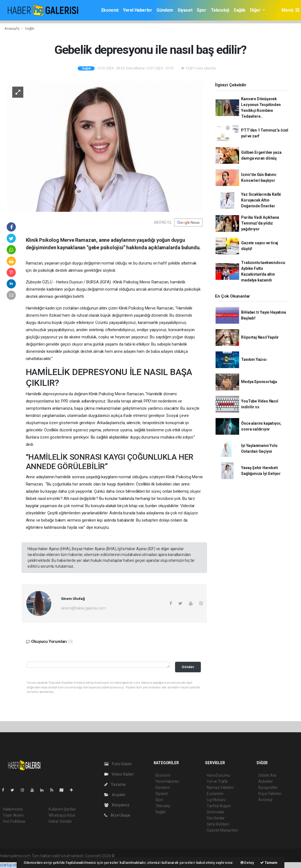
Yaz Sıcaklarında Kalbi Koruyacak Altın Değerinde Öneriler (261, 200)
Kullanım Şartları (62, 809)
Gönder (188, 667)
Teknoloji (220, 10)
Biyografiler (268, 788)
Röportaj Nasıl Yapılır (260, 337)
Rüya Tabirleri (270, 794)
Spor (201, 10)
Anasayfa (12, 28)
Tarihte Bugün (219, 806)
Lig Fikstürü (216, 800)
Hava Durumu (218, 775)
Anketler (265, 781)
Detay (247, 863)
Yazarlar (115, 784)
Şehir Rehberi (218, 824)
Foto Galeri (118, 764)
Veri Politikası (14, 821)
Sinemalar (215, 812)
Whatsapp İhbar (62, 815)
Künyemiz (117, 805)
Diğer (256, 10)
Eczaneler (215, 794)
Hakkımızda (13, 809)
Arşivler (115, 795)
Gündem (165, 10)
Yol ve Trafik (217, 781)
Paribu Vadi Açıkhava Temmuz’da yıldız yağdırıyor (260, 223)
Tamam (269, 863)
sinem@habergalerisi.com (83, 608)
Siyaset (185, 10)
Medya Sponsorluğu (259, 382)
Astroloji (265, 800)
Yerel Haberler (137, 10)
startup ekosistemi (16, 865)
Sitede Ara (267, 775)
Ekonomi (110, 10)
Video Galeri (119, 774)
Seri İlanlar (216, 818)
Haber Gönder (60, 821)
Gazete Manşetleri (222, 830)
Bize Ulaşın (117, 815)
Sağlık (240, 10)
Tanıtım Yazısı (254, 359)
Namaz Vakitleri (220, 788)
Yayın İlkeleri (13, 815)
